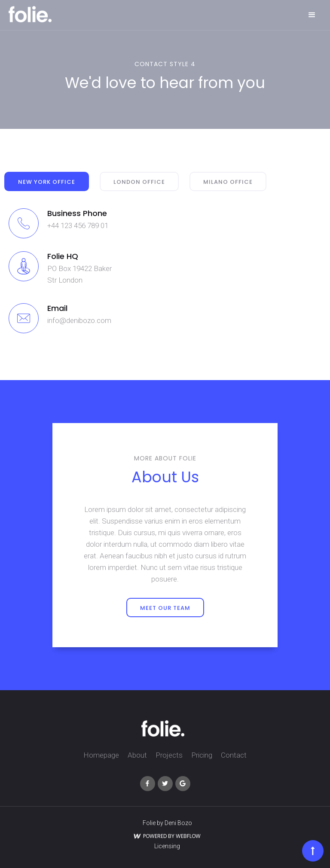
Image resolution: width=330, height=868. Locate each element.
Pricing (202, 755)
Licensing (167, 846)
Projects (169, 755)
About (137, 755)
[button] (312, 15)
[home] (30, 14)
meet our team (165, 608)
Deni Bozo (178, 823)
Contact (234, 755)
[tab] (47, 181)
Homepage (101, 755)
